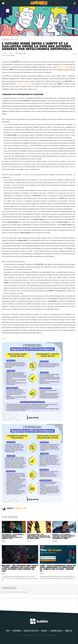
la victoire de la (63, 67)
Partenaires (17, 632)
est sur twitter (19, 508)
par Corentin (20, 54)
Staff (8, 632)
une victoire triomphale (24, 84)
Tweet (74, 54)
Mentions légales (56, 632)
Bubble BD (69, 632)
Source (4, 338)
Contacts (44, 632)
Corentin (7, 508)
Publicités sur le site (31, 632)
